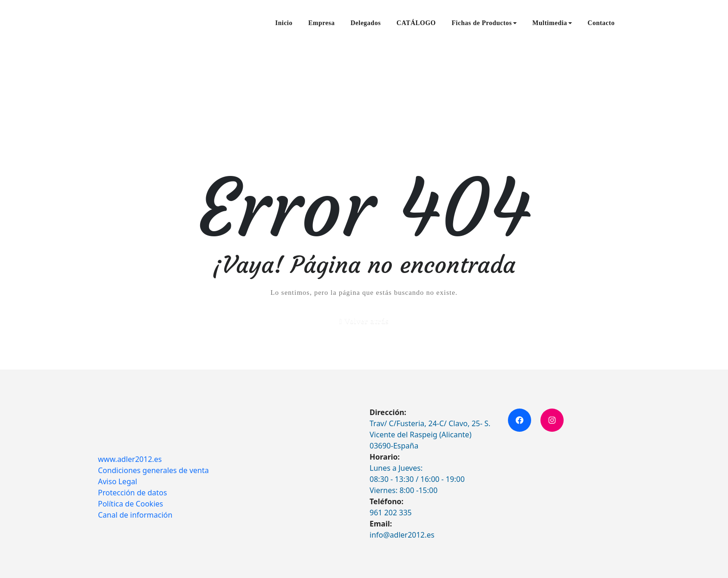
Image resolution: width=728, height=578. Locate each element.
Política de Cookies (130, 504)
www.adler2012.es (130, 459)
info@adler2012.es (402, 535)
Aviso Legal (117, 481)
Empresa (322, 23)
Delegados (366, 23)
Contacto (601, 23)
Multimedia (552, 23)
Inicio (284, 23)
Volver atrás (367, 321)
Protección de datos (133, 493)
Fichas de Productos (484, 23)
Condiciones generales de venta (153, 470)
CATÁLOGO (416, 23)
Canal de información (135, 515)
